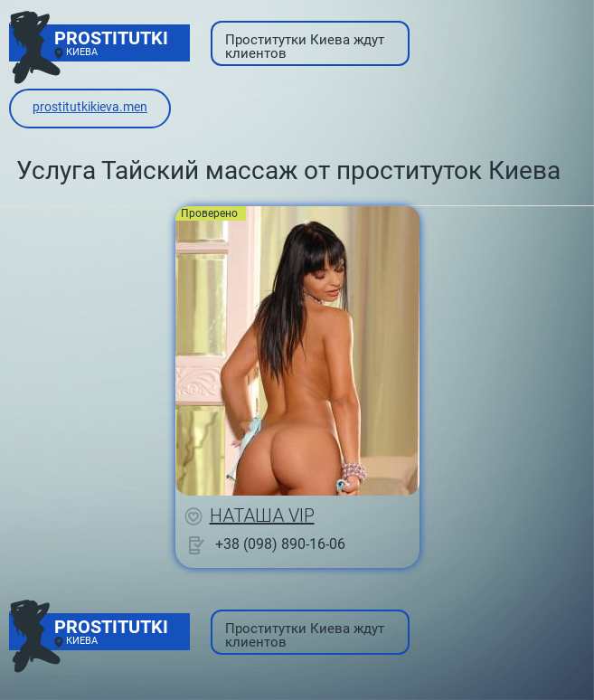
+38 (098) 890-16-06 (280, 544)
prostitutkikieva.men (90, 107)
